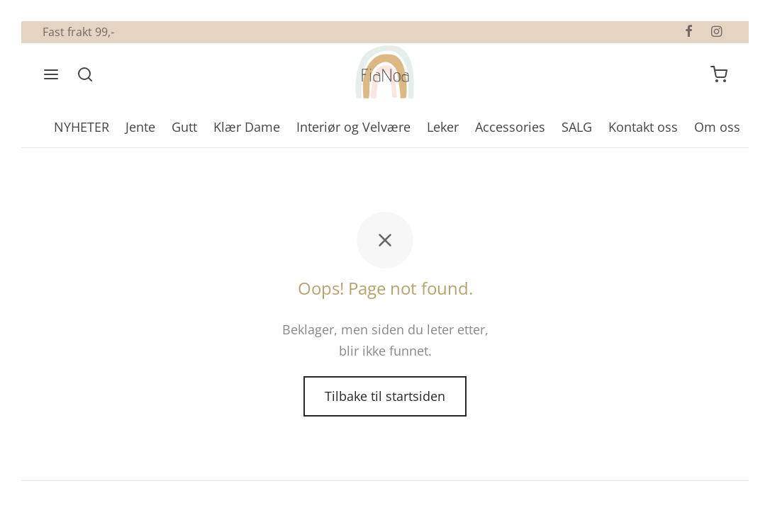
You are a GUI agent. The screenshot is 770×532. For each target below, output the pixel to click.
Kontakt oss (643, 127)
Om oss (717, 127)
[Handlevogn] (719, 74)
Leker (443, 127)
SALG (577, 127)
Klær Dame (247, 127)
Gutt (184, 127)
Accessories (510, 127)
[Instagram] (716, 32)
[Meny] (51, 74)
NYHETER (82, 127)
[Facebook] (689, 32)
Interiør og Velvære (353, 127)
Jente (140, 127)
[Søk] (85, 74)
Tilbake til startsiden (385, 396)
